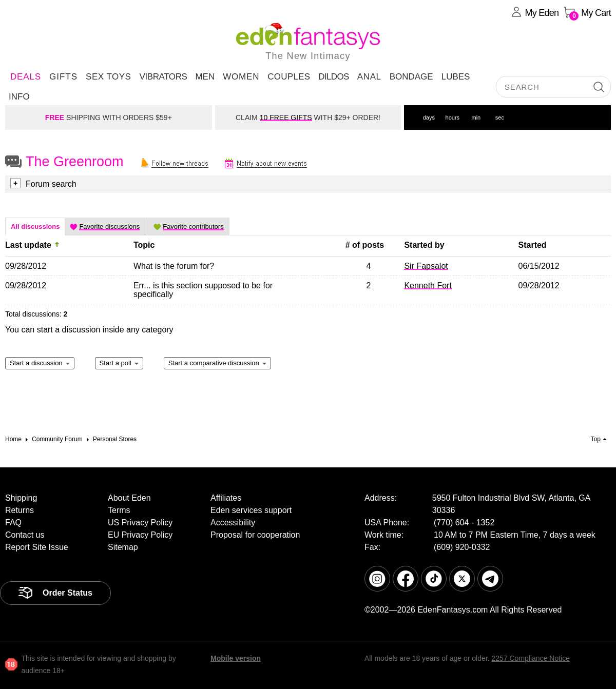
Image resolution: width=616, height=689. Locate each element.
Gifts (63, 77)
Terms (119, 510)
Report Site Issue (37, 547)
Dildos (334, 77)
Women (241, 77)
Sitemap (123, 547)
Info (19, 97)
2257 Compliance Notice (531, 658)
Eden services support (251, 510)
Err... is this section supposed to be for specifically (203, 290)
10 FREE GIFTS (286, 117)
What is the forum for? (174, 266)
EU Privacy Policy (140, 535)
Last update (28, 245)
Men (205, 77)
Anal (369, 77)
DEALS (26, 77)
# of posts (365, 245)
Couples (289, 77)
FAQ (13, 523)
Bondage (411, 77)
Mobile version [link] (236, 658)
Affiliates (226, 498)
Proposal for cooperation (255, 535)
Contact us (25, 535)
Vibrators (163, 77)
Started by (424, 245)
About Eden (129, 498)
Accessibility (233, 523)
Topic (144, 245)
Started (533, 245)
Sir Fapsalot (426, 266)
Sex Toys (108, 77)
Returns (20, 510)
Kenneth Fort (428, 286)
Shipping (21, 498)
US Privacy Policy (140, 523)
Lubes (456, 77)
